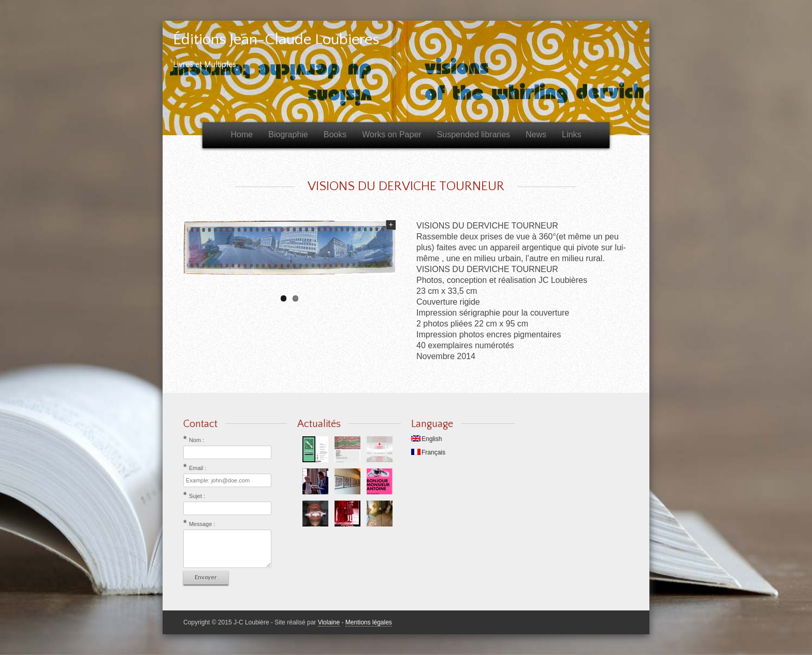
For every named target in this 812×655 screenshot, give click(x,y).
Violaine (329, 622)
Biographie (288, 134)
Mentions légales (369, 622)
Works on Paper (392, 134)
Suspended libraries (474, 134)
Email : (198, 468)
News (536, 134)
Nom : (197, 440)
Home (242, 134)
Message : (202, 524)
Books (335, 134)
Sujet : (197, 496)
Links (571, 134)
